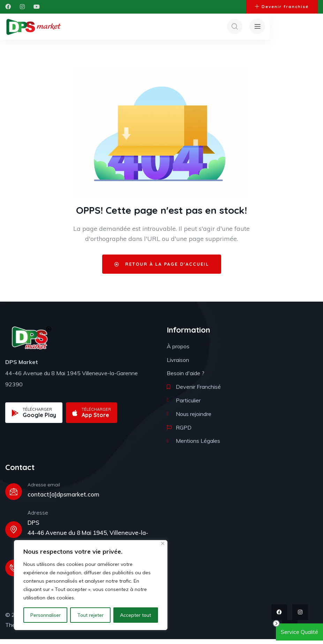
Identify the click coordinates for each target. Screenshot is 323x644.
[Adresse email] (14, 497)
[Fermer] (163, 543)
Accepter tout (136, 615)
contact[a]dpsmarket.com (63, 499)
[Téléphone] (14, 573)
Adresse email (44, 490)
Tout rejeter (90, 615)
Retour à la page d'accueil (162, 269)
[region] (91, 585)
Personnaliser (46, 615)
